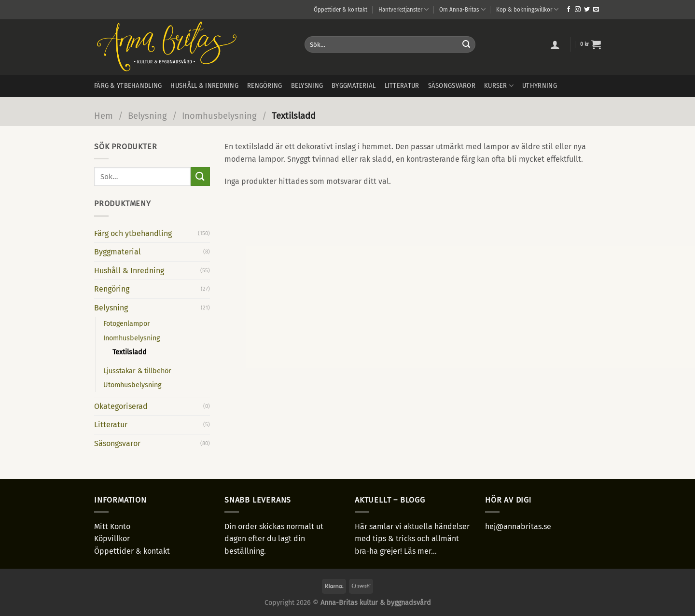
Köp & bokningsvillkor (527, 9)
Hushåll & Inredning (129, 271)
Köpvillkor (112, 539)
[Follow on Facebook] (569, 10)
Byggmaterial (354, 86)
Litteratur (402, 86)
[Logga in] (555, 44)
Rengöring (265, 86)
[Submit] (466, 44)
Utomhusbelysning (132, 385)
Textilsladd (130, 352)
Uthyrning (540, 86)
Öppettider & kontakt (341, 9)
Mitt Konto (112, 526)
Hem (104, 116)
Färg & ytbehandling (128, 86)
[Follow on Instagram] (578, 10)
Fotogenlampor (127, 324)
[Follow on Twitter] (587, 10)
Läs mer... (420, 551)
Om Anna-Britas (462, 9)
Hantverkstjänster (403, 9)
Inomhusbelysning (219, 116)
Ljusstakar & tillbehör (137, 371)
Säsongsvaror (452, 86)
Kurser (499, 86)
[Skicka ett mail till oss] (596, 10)
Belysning (307, 86)
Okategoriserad (121, 406)
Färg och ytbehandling (133, 233)
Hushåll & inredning (204, 86)
